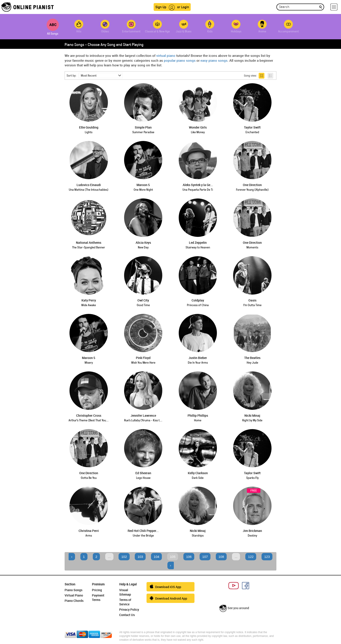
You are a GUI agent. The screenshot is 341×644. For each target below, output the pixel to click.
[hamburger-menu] (334, 7)
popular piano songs (180, 60)
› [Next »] (171, 565)
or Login (183, 7)
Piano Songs (73, 590)
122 (251, 557)
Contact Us (127, 615)
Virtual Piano (74, 595)
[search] (320, 7)
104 (156, 557)
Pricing (97, 590)
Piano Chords (74, 601)
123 (267, 557)
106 (189, 557)
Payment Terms (98, 597)
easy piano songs (214, 60)
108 (221, 557)
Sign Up (161, 7)
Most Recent (101, 75)
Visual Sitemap (125, 592)
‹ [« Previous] (72, 557)
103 (140, 557)
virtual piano (166, 55)
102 (124, 557)
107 (205, 557)
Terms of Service (125, 602)
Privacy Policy (129, 609)
